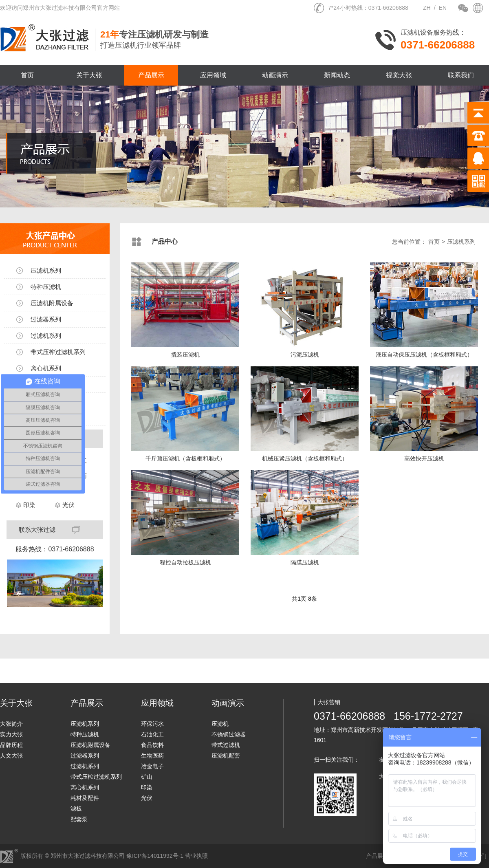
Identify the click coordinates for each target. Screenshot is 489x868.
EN (443, 8)
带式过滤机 (226, 745)
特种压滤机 (46, 287)
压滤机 (220, 724)
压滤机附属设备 (52, 303)
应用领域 (213, 75)
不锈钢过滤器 (229, 734)
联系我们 (461, 75)
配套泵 (79, 819)
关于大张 (89, 75)
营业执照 (196, 856)
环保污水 (152, 724)
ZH (427, 8)
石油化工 (152, 734)
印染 (29, 505)
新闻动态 (337, 75)
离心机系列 (46, 368)
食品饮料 (152, 745)
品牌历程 (11, 745)
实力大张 (11, 734)
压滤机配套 (226, 756)
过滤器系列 (46, 319)
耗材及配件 (85, 798)
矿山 (147, 777)
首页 (27, 75)
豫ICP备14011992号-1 (155, 856)
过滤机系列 (46, 336)
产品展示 (151, 75)
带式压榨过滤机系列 (58, 352)
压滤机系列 (46, 270)
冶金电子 (152, 766)
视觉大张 (399, 75)
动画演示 (275, 75)
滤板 (76, 809)
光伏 (68, 505)
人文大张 (11, 756)
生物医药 (152, 756)
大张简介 (11, 724)
